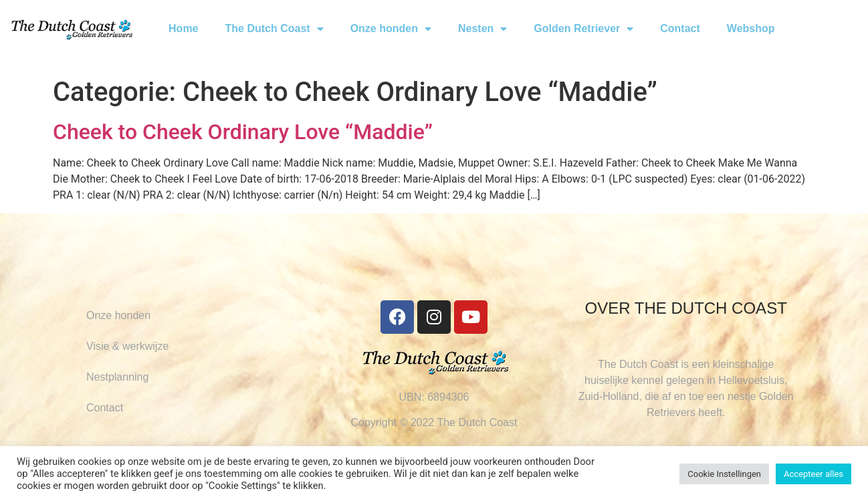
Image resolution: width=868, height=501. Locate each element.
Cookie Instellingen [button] (724, 474)
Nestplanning (117, 377)
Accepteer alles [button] (813, 474)
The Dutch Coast (275, 29)
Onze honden (391, 29)
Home (183, 28)
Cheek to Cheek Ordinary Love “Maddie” (243, 132)
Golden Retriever (583, 29)
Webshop (751, 28)
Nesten (482, 29)
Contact (680, 28)
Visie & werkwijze (127, 346)
